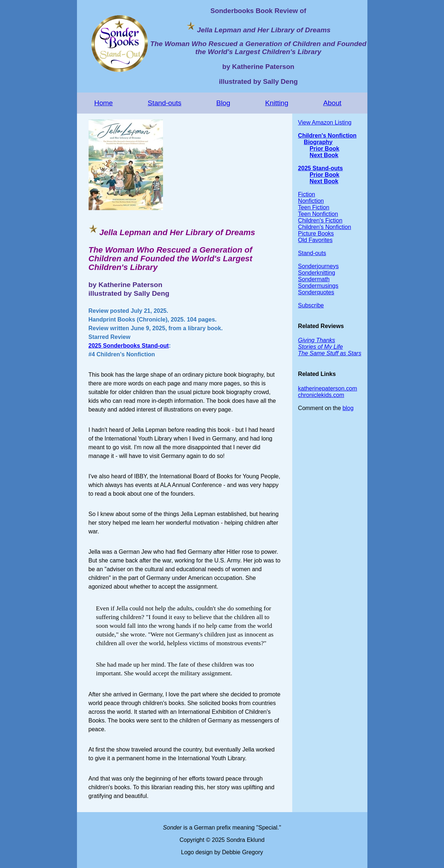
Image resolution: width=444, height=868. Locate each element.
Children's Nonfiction (327, 136)
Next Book (324, 155)
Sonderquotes (316, 292)
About (332, 103)
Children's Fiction (320, 220)
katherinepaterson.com (328, 388)
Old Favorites (315, 240)
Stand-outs (165, 103)
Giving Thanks (317, 340)
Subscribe (311, 305)
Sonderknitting (317, 273)
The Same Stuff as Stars (330, 353)
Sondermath (314, 279)
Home (104, 103)
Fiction (307, 194)
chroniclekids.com (321, 395)
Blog (223, 103)
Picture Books (316, 234)
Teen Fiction (314, 207)
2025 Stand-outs (321, 168)
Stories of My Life (321, 347)
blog (348, 408)
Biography (318, 142)
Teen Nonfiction (318, 214)
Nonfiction (311, 201)
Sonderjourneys (318, 266)
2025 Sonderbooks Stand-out (129, 346)
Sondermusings (318, 286)
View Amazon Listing (325, 122)
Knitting (277, 103)
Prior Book (325, 149)
